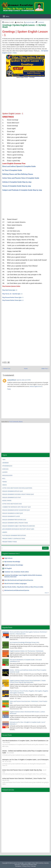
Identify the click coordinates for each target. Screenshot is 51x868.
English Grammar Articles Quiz (13, 491)
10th (4, 460)
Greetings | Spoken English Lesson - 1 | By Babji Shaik (24, 26)
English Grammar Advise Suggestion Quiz (16, 510)
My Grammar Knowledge (12, 562)
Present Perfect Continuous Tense (14, 538)
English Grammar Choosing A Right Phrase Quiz (18, 494)
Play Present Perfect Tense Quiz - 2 (13, 300)
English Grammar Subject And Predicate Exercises (19, 526)
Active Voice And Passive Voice (12, 504)
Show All (47, 593)
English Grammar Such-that (12, 497)
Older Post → (45, 369)
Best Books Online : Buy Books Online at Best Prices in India (24, 587)
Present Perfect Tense (10, 542)
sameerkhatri (12, 380)
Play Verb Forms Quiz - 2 (10, 290)
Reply (9, 389)
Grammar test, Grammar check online (17, 572)
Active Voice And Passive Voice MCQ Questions (17, 488)
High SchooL (8, 558)
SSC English (8, 568)
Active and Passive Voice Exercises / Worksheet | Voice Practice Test (24, 778)
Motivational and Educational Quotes (17, 590)
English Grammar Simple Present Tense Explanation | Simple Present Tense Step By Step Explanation (28, 681)
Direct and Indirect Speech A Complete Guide (19, 166)
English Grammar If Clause (11, 516)
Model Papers (7, 501)
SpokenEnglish (30, 22)
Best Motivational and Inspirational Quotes (19, 580)
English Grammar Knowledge (14, 565)
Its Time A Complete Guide (12, 170)
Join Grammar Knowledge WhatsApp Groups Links (24, 642)
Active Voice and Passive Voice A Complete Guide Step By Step (22, 770)
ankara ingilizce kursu (36, 386)
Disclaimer (18, 866)
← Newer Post (6, 369)
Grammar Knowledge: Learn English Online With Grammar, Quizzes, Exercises (23, 576)
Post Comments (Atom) (16, 422)
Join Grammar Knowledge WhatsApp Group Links (18, 529)
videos (5, 485)
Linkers (5, 532)
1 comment (41, 22)
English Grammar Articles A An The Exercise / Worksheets (27, 651)
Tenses (5, 482)
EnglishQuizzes (7, 475)
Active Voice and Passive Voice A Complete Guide (21, 178)
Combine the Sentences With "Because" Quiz (16, 507)
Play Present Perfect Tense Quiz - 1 (13, 297)
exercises (5, 469)
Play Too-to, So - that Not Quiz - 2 (12, 294)
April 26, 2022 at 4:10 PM (24, 380)
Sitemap (33, 866)
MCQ (4, 478)
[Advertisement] (25, 96)
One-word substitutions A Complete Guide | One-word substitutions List (25, 741)
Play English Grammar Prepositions (14, 535)
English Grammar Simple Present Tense (15, 523)
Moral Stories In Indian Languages (16, 583)
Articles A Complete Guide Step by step (17, 182)
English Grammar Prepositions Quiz (14, 520)
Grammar (5, 463)
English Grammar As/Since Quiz (13, 513)
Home (26, 369)
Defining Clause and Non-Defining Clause (18, 174)
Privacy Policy (26, 866)
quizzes (5, 472)
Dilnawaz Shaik (32, 865)
